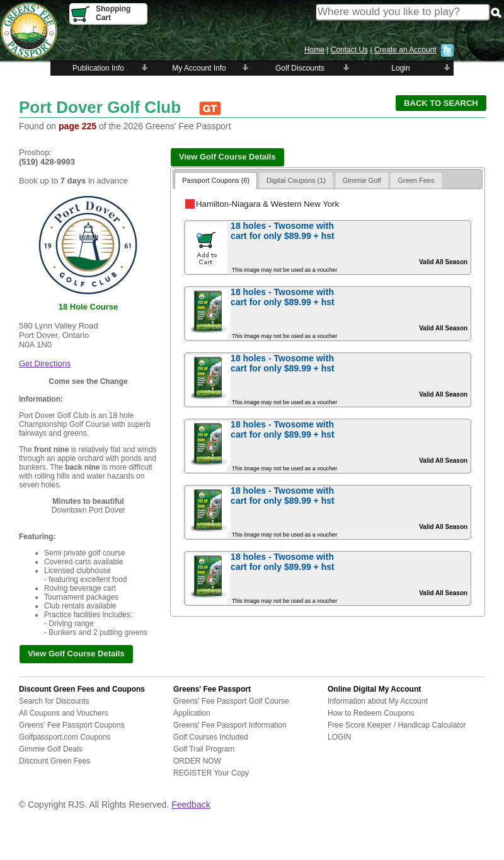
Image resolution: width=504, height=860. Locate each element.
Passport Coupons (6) (216, 180)
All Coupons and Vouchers (63, 713)
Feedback (191, 805)
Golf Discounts (300, 68)
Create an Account (405, 50)
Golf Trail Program (204, 749)
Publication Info (98, 68)
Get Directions (45, 363)
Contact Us (349, 50)
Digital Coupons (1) (296, 180)
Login (400, 68)
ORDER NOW (197, 761)
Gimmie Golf (362, 180)
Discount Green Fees (54, 761)
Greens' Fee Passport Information (230, 725)
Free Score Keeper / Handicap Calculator (397, 725)
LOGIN (339, 737)
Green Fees (416, 180)
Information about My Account (378, 701)
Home (314, 50)
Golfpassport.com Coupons (65, 737)
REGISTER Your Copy (211, 773)
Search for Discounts (54, 701)
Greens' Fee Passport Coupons (72, 725)
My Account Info (199, 68)
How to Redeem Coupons (371, 713)
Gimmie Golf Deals (51, 749)
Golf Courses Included (211, 737)
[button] (441, 103)
